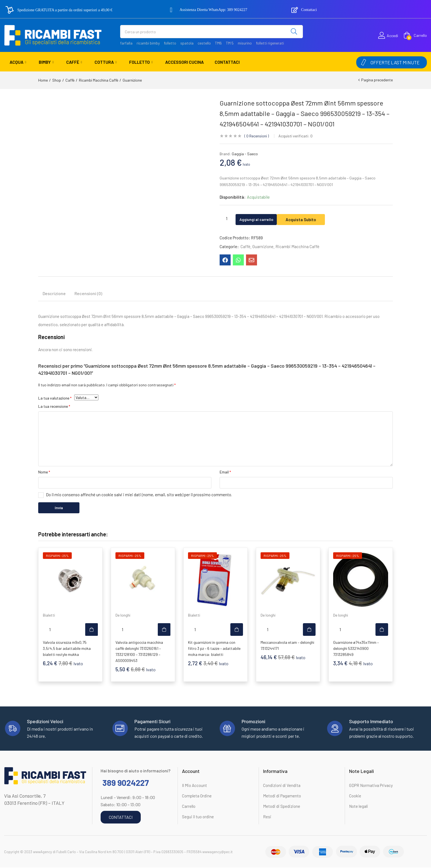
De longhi (123, 616)
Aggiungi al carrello (261, 218)
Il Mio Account (194, 786)
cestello (204, 43)
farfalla (126, 43)
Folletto (141, 62)
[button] (415, 35)
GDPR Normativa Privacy (371, 786)
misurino (245, 43)
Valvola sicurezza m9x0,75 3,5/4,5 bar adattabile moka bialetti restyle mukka (67, 649)
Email (225, 472)
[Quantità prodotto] (226, 218)
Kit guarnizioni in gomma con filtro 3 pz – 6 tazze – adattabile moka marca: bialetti (214, 649)
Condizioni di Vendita (282, 786)
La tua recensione (54, 407)
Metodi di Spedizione (282, 807)
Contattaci (227, 62)
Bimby (46, 62)
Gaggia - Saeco (245, 154)
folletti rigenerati (270, 43)
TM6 (218, 43)
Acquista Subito (312, 218)
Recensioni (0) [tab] (88, 294)
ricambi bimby (148, 43)
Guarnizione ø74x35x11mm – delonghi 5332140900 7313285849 (356, 649)
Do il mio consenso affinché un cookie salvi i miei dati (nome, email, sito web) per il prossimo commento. (139, 495)
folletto (170, 43)
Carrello (189, 807)
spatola (187, 43)
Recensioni (257, 136)
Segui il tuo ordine (198, 817)
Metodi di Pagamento (282, 796)
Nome (44, 472)
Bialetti (49, 616)
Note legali (359, 807)
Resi (267, 817)
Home (43, 80)
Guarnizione (132, 80)
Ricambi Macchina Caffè (99, 80)
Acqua (18, 62)
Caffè (74, 62)
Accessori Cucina (184, 62)
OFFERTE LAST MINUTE (395, 62)
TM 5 (230, 43)
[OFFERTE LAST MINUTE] (364, 62)
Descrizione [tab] (54, 294)
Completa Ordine (197, 796)
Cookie (355, 796)
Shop (57, 80)
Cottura (106, 62)
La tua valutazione (55, 399)
